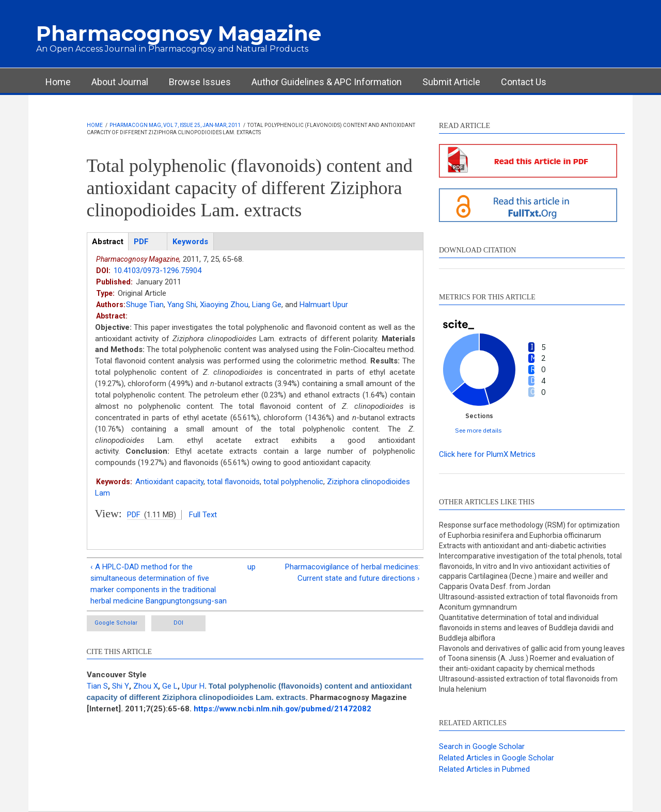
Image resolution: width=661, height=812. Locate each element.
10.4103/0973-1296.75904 (158, 270)
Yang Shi (182, 305)
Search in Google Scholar (482, 746)
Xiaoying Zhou (224, 305)
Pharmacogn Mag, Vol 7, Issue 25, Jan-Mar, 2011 (175, 125)
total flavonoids (233, 482)
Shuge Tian (145, 305)
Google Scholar (116, 623)
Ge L (170, 686)
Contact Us (524, 82)
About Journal (120, 82)
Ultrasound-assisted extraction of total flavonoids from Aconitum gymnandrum (528, 602)
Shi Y (121, 686)
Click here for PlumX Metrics (487, 454)
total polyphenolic (293, 482)
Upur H (193, 686)
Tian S (97, 686)
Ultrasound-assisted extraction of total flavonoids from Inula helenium (528, 684)
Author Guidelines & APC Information (327, 82)
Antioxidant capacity (169, 482)
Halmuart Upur (324, 305)
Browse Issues (200, 82)
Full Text (203, 515)
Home (58, 82)
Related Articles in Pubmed (484, 769)
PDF (134, 515)
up (251, 567)
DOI (178, 623)
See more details (478, 430)
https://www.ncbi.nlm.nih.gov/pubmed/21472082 (282, 709)
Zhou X (146, 686)
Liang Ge (267, 305)
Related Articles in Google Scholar (497, 758)
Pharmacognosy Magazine (179, 33)
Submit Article (451, 82)
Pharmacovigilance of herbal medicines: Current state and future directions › (352, 572)
